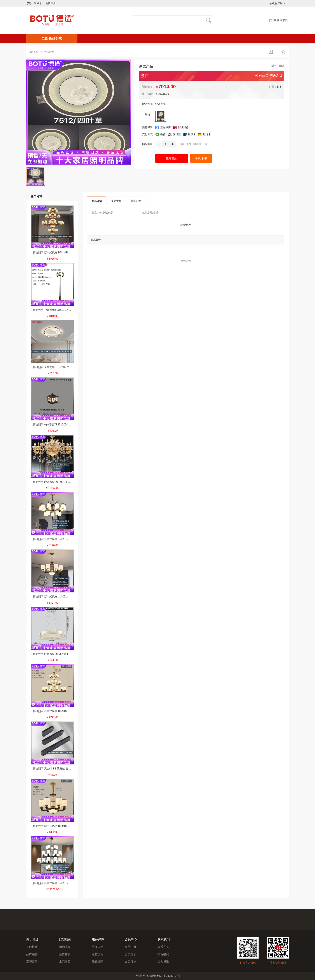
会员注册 (130, 947)
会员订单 (130, 962)
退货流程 (98, 954)
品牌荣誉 (32, 954)
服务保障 (98, 962)
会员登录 (130, 954)
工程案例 (32, 962)
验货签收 (65, 954)
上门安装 (65, 962)
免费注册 (51, 3)
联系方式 (163, 947)
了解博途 (32, 947)
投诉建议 (163, 954)
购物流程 (65, 947)
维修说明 (98, 947)
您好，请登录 (34, 3)
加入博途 (163, 962)
